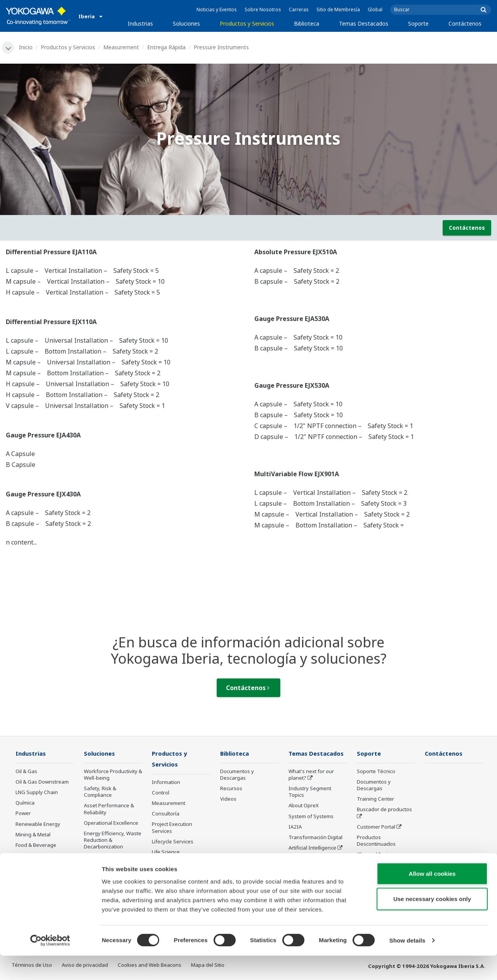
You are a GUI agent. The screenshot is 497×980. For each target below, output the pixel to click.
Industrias (140, 23)
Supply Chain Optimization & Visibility (111, 861)
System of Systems (311, 817)
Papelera (26, 856)
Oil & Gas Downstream (42, 782)
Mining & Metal (33, 835)
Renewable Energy (38, 824)
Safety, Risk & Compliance (100, 792)
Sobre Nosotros (263, 10)
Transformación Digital (315, 838)
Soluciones (186, 23)
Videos (228, 800)
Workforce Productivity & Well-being (113, 775)
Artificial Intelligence (312, 848)
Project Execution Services (172, 828)
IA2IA (295, 827)
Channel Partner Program (376, 858)
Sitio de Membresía (338, 10)
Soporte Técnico (376, 772)
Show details (408, 965)
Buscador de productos (384, 810)
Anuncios (163, 863)
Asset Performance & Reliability (109, 809)
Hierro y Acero (32, 867)
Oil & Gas (26, 772)
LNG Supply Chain (37, 793)
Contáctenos (465, 23)
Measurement (122, 47)
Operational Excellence (111, 823)
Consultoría (166, 815)
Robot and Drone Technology (309, 862)
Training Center (375, 800)
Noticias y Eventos (217, 10)
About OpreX (304, 806)
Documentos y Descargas (237, 775)
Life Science (166, 853)
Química (25, 803)
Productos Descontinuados (376, 841)
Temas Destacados (364, 23)
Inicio (26, 47)
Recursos (231, 789)
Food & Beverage (36, 845)
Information (166, 783)
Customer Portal (376, 827)
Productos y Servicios (247, 23)
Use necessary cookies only (432, 923)
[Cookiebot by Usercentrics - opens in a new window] (50, 965)
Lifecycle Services (173, 842)
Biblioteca (307, 23)
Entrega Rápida (167, 47)
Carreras (299, 10)
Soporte (418, 23)
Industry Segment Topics (310, 792)
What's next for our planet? (311, 775)
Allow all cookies (432, 898)
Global (375, 10)
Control (161, 793)
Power (23, 814)
